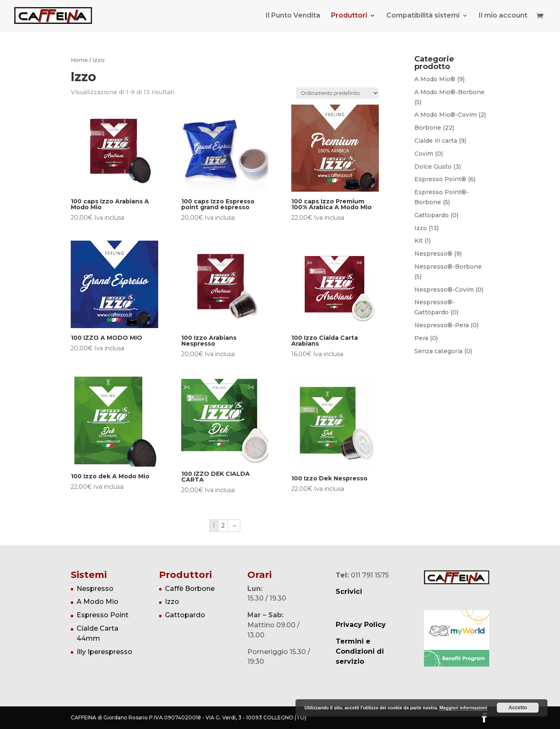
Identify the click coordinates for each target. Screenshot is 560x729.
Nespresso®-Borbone (448, 267)
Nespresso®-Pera (442, 325)
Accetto (518, 708)
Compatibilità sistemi (423, 16)
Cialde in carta (436, 141)
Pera (421, 338)
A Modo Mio (98, 602)
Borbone (428, 128)
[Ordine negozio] (337, 93)
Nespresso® (433, 254)
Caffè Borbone (190, 589)
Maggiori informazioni (463, 708)
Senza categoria (438, 351)
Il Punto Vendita (293, 16)
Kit (419, 241)
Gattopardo (432, 215)
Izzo (421, 228)
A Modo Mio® (435, 79)
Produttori (349, 16)
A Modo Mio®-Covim (446, 115)
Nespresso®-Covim (444, 290)
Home (79, 60)
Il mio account (503, 16)
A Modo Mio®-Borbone (450, 92)
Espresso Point (103, 615)
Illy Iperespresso (104, 652)
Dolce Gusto (433, 167)
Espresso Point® (440, 179)
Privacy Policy (361, 625)
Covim (424, 154)
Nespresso (95, 589)
